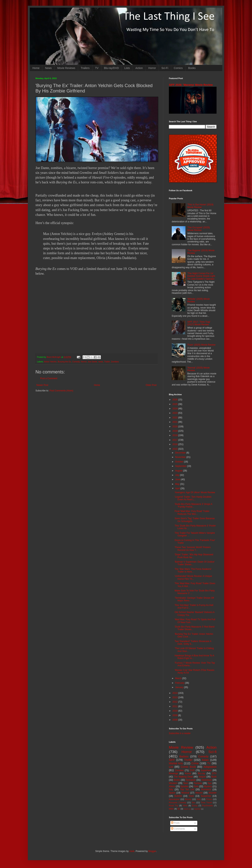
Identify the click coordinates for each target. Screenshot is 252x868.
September (181, 466)
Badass (184, 756)
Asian (205, 760)
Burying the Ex (64, 362)
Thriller (188, 760)
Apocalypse (174, 799)
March (179, 678)
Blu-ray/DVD (112, 68)
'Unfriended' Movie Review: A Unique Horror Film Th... (193, 577)
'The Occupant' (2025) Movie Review (199, 229)
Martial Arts (176, 763)
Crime (195, 763)
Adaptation (210, 767)
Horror (152, 68)
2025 (175, 404)
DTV (214, 773)
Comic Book (188, 767)
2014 (175, 693)
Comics (178, 68)
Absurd (199, 793)
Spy (210, 783)
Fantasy (198, 783)
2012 (175, 702)
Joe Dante (92, 362)
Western (173, 783)
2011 (175, 706)
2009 (175, 715)
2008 (175, 720)
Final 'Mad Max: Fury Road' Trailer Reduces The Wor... (192, 513)
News (48, 68)
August (179, 471)
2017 (175, 440)
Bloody (188, 799)
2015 (175, 449)
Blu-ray (201, 773)
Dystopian (191, 780)
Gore (191, 796)
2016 (175, 444)
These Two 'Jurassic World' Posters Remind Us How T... (193, 549)
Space (172, 793)
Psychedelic (208, 806)
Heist (185, 806)
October (180, 462)
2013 (175, 697)
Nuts (196, 786)
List (171, 767)
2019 (175, 431)
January (180, 687)
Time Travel (206, 802)
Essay (195, 806)
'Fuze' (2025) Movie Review (201, 345)
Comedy (76, 362)
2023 (175, 413)
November (181, 457)
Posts (175, 823)
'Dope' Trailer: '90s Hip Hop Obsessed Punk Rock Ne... (194, 556)
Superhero (206, 770)
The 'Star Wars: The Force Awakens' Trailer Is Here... (193, 570)
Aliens (172, 786)
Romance (206, 789)
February (180, 683)
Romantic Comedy (178, 802)
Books (192, 68)
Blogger (152, 851)
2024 (175, 409)
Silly (171, 789)
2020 (175, 427)
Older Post (151, 385)
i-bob (132, 851)
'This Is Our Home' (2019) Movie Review (200, 206)
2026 (175, 400)
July (178, 475)
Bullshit (178, 796)
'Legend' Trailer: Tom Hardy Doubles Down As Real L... (193, 498)
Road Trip (174, 806)
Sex (194, 802)
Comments (178, 829)
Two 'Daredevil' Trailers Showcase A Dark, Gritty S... (193, 643)
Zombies (115, 362)
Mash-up (187, 809)
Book (214, 777)
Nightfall (197, 809)
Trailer (107, 362)
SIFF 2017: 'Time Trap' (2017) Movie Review (199, 323)
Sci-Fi (165, 68)
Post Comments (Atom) (61, 391)
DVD (192, 770)
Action (139, 68)
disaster (213, 793)
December (181, 453)
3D (179, 809)
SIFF (172, 760)
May (178, 484)
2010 (175, 711)
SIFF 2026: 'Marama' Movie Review (191, 85)
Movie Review (181, 747)
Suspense (206, 796)
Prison (209, 799)
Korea (188, 773)
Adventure (207, 780)
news (101, 362)
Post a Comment (49, 378)
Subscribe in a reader (180, 733)
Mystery (208, 786)
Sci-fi (212, 752)
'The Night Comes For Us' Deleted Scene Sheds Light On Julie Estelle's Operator (201, 276)
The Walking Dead (183, 777)
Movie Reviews (66, 68)
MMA (171, 809)
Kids (199, 799)
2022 (175, 418)
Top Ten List (187, 789)
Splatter (184, 786)
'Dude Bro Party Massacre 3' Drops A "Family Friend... (193, 505)
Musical (185, 793)
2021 (175, 422)
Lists (127, 68)
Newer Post (42, 385)
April (178, 488)
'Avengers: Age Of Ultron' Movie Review (195, 492)
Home (36, 68)
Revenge (173, 773)
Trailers (85, 68)
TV (97, 68)
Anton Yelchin (50, 362)
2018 (175, 435)
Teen (186, 783)
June (178, 479)
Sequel (202, 777)
